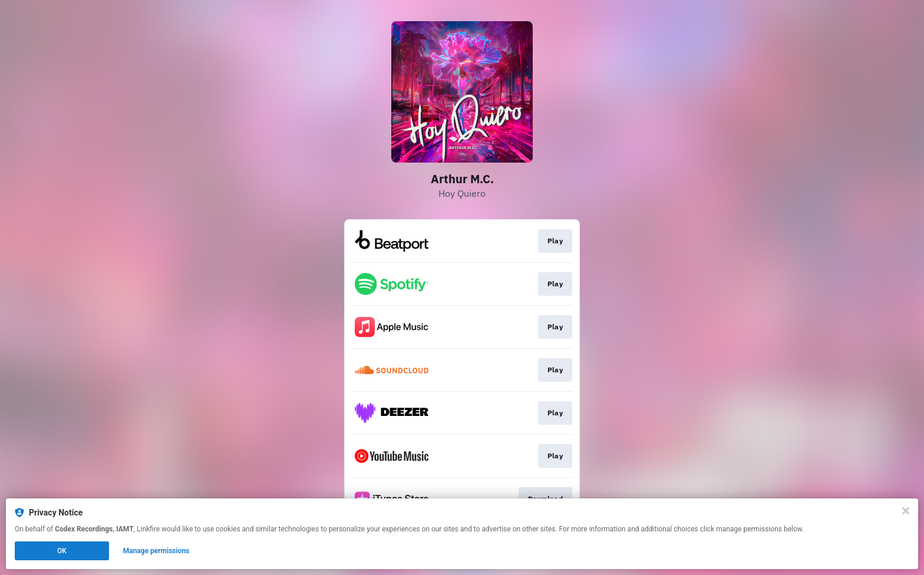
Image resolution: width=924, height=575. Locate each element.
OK (62, 551)
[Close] (906, 511)
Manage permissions (156, 551)
